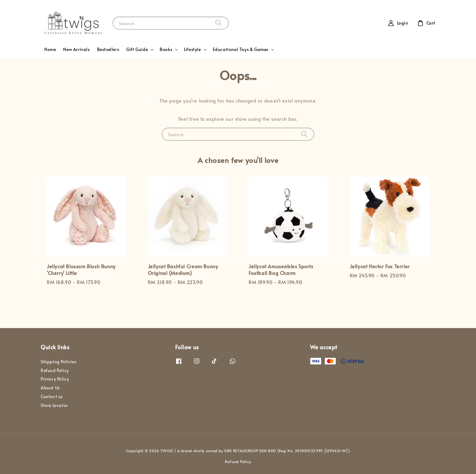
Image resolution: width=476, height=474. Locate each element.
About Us (50, 388)
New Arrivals (76, 49)
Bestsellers (108, 49)
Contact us (52, 396)
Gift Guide (137, 49)
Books (166, 49)
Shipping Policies (58, 362)
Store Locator (54, 405)
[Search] (219, 23)
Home (50, 49)
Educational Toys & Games (241, 49)
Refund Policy (55, 370)
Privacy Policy (55, 379)
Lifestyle (192, 49)
